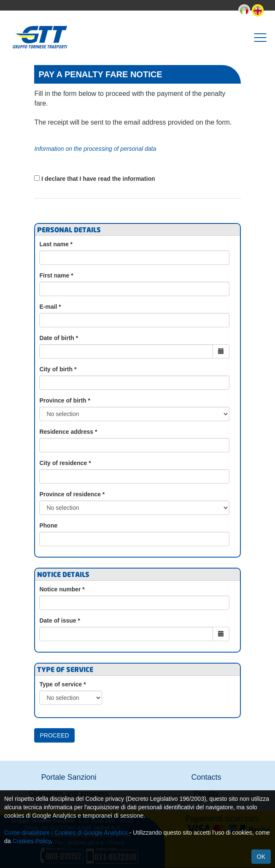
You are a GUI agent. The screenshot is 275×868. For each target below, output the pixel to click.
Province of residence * (72, 494)
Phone (48, 525)
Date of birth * (59, 338)
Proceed (54, 735)
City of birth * (58, 369)
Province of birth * (65, 400)
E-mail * (50, 307)
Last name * (56, 244)
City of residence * (65, 463)
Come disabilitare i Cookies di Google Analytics (66, 833)
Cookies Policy (31, 841)
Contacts (206, 777)
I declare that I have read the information (98, 179)
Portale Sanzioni (69, 777)
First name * (56, 275)
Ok (261, 857)
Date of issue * (59, 620)
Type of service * (62, 684)
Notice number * (62, 589)
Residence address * (68, 432)
